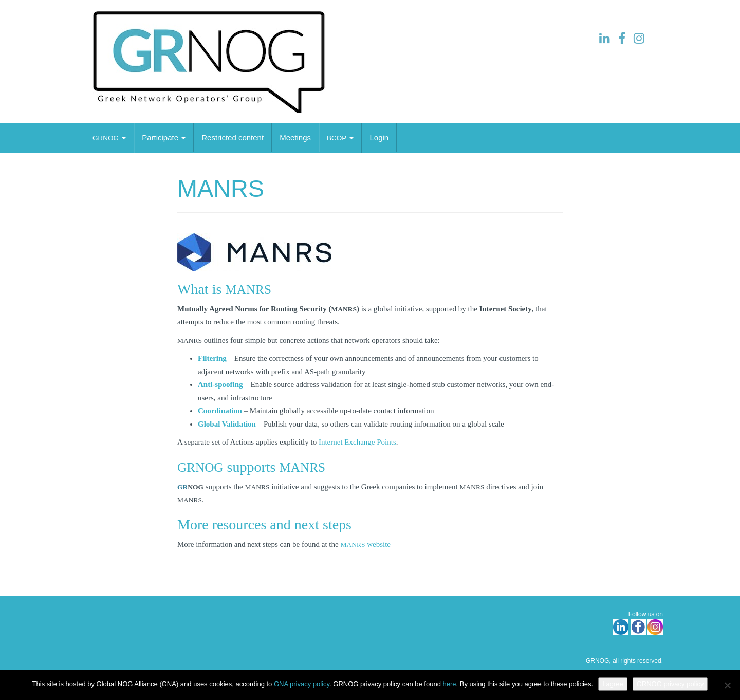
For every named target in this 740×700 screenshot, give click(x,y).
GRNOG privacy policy (670, 684)
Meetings (295, 137)
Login (379, 137)
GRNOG (597, 661)
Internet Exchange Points (357, 442)
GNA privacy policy (302, 684)
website (365, 544)
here (449, 684)
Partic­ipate (164, 137)
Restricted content (233, 137)
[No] (727, 685)
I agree (613, 684)
